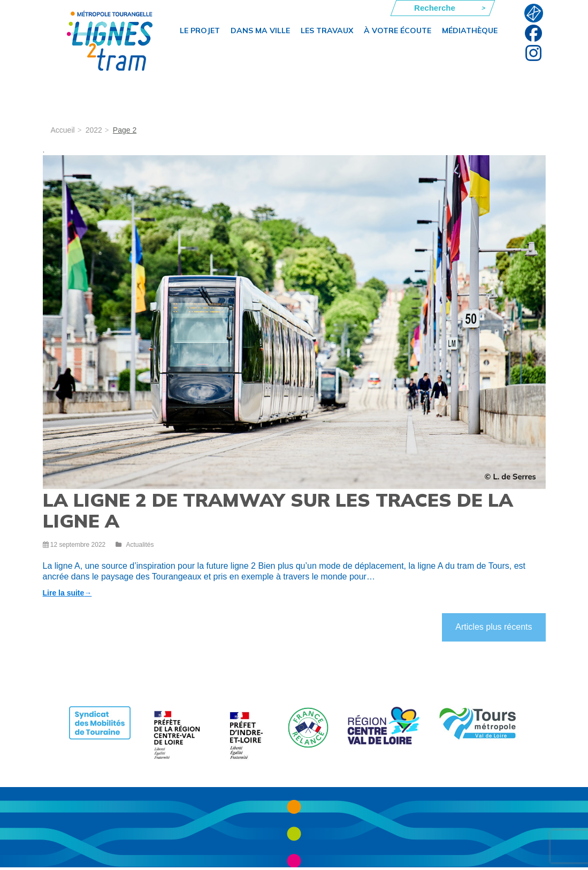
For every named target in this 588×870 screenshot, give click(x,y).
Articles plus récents (494, 627)
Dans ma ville (260, 30)
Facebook (534, 33)
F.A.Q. (534, 13)
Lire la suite (67, 593)
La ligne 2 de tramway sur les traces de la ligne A (278, 510)
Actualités (140, 545)
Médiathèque (470, 30)
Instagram (534, 53)
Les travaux (327, 30)
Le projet (200, 30)
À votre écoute (398, 30)
